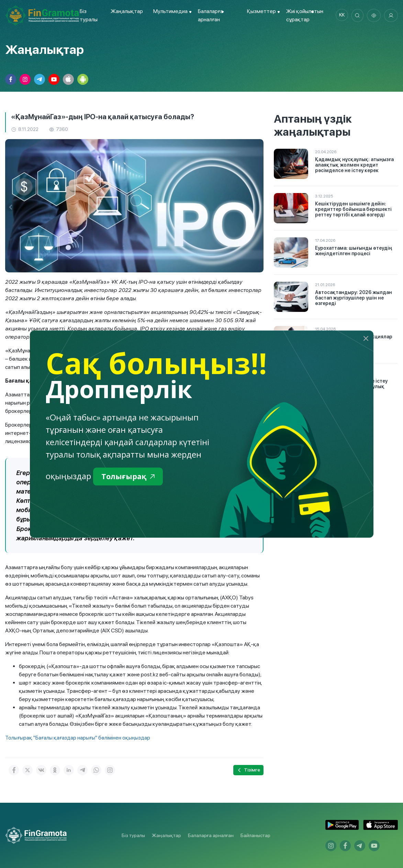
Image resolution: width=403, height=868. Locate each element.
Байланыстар (255, 835)
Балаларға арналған (211, 835)
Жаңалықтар (126, 11)
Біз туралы (133, 835)
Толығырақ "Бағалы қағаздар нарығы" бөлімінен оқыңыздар (79, 737)
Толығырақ (130, 477)
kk (339, 15)
